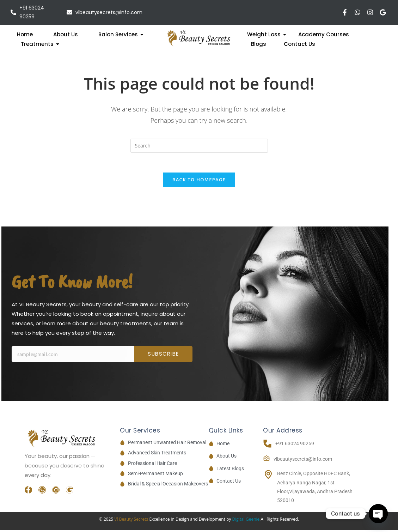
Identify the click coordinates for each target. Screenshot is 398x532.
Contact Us (299, 44)
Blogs (259, 44)
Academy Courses (324, 34)
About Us (66, 34)
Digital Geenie (246, 521)
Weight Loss (266, 34)
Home (25, 34)
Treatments (40, 44)
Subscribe (163, 356)
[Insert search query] (199, 146)
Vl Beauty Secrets (132, 521)
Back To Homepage (199, 181)
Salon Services (121, 34)
